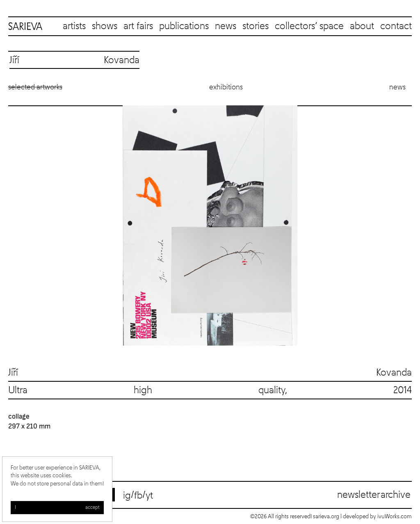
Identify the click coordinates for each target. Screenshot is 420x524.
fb (138, 496)
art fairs (138, 26)
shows (105, 26)
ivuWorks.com (395, 517)
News (397, 87)
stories (256, 26)
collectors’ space (309, 26)
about (362, 26)
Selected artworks (35, 87)
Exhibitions (226, 87)
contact (396, 26)
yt (149, 496)
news (226, 26)
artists (74, 26)
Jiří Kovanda (210, 373)
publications (184, 26)
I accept (57, 508)
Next (404, 226)
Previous (16, 226)
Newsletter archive (374, 495)
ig (127, 496)
